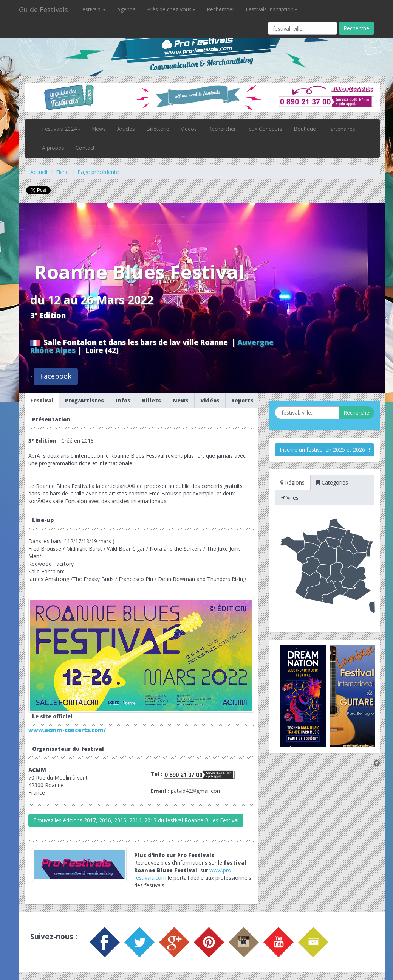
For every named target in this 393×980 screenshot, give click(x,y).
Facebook (56, 376)
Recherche (356, 28)
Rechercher (220, 9)
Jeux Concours (265, 129)
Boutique (305, 129)
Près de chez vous (171, 9)
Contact (85, 148)
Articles (126, 129)
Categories (332, 482)
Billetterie (158, 129)
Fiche (62, 172)
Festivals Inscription (272, 9)
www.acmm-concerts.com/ (67, 730)
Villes (290, 498)
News (99, 129)
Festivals (93, 9)
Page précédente (98, 172)
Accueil (39, 172)
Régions (292, 482)
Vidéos (189, 129)
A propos (53, 148)
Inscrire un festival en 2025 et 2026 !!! (325, 450)
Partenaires (341, 129)
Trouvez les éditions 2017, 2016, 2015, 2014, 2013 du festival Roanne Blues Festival (136, 820)
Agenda (126, 9)
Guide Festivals (43, 9)
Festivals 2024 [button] (61, 129)
